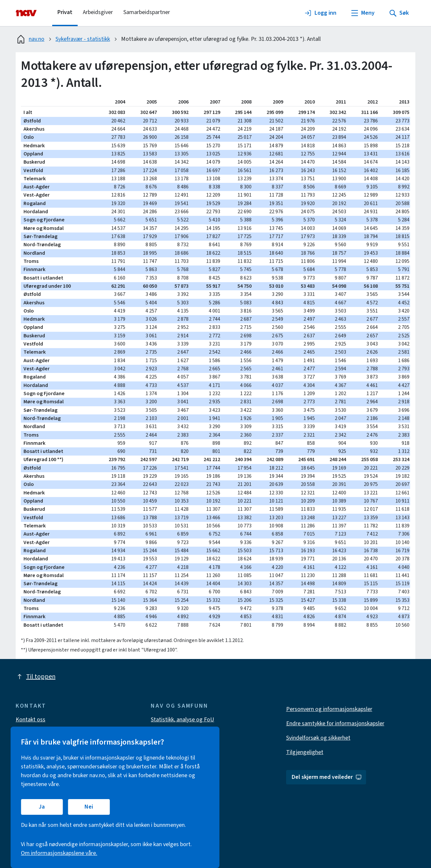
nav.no (30, 39)
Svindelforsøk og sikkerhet (318, 738)
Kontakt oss (31, 720)
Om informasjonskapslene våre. (59, 853)
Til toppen (36, 677)
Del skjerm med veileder (327, 777)
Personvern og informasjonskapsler (329, 709)
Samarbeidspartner (147, 12)
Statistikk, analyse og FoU (182, 720)
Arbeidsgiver (98, 12)
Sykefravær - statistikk (83, 39)
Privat (65, 12)
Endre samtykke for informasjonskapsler (335, 723)
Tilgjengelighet (305, 752)
